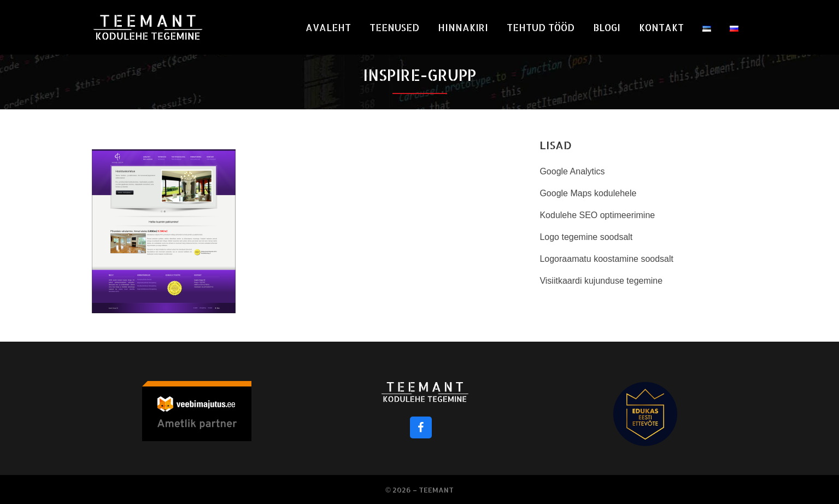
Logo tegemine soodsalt (586, 237)
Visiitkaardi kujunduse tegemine (601, 281)
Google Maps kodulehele (588, 193)
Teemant (436, 490)
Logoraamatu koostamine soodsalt (606, 259)
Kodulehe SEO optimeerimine (597, 215)
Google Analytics (572, 171)
